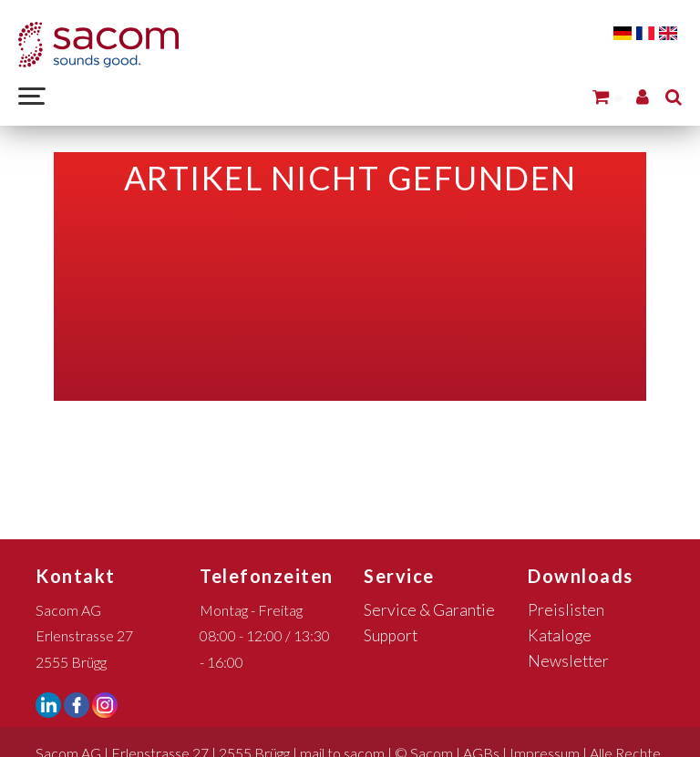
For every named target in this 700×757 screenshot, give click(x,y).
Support (391, 635)
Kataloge (560, 635)
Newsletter (568, 661)
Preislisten (566, 610)
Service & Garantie (429, 610)
